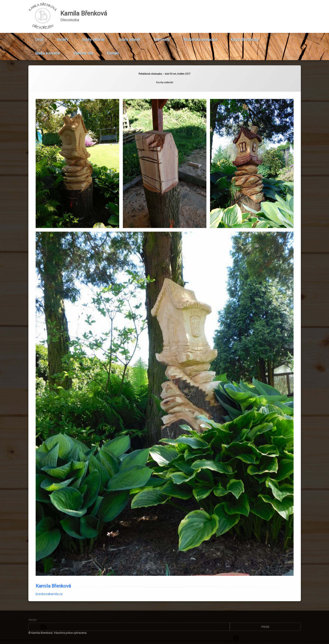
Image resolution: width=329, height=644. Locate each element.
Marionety (162, 36)
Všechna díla (83, 50)
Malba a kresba (47, 50)
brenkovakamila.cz (49, 566)
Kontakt (113, 50)
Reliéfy (63, 36)
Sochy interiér (129, 36)
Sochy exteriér (93, 36)
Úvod (39, 36)
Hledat (32, 620)
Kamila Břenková (53, 558)
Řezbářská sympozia (200, 36)
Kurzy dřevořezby (245, 36)
